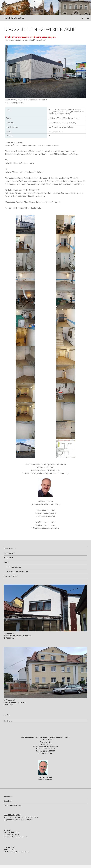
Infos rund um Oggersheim (17, 572)
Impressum (8, 797)
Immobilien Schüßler (14, 18)
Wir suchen (8, 558)
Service (7, 562)
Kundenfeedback (11, 576)
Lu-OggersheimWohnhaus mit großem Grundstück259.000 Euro (18, 636)
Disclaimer (8, 801)
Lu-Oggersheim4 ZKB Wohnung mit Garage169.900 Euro (15, 702)
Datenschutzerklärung (12, 806)
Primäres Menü (88, 18)
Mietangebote (9, 553)
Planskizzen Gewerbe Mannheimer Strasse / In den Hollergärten (33, 202)
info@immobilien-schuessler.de (45, 528)
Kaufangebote (10, 549)
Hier (7, 40)
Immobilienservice (14, 567)
